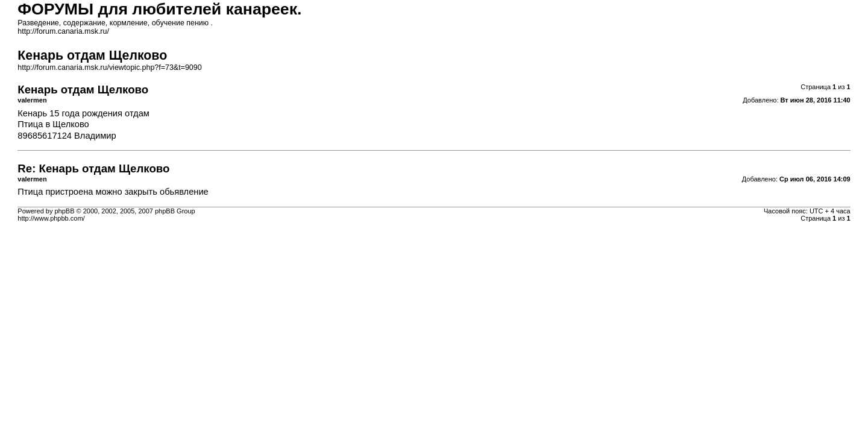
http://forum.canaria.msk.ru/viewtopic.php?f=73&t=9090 (109, 68)
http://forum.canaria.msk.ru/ (63, 31)
